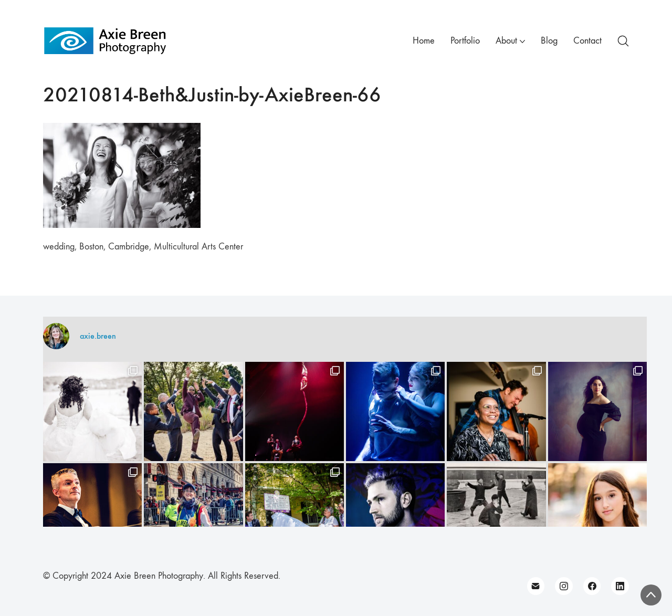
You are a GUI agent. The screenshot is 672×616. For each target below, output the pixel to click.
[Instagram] (564, 586)
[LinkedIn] (620, 586)
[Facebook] (592, 586)
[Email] (536, 586)
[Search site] (623, 41)
